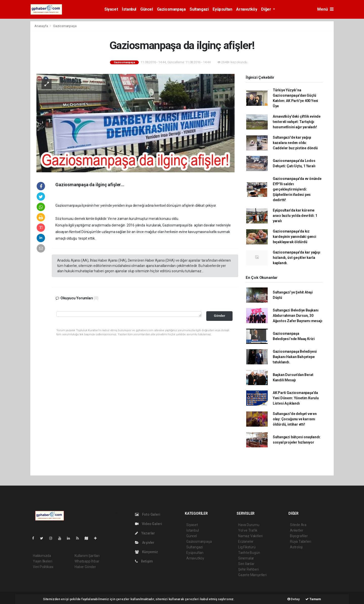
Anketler (297, 530)
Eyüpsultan (222, 9)
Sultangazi (199, 9)
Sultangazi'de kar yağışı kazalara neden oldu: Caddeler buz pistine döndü (295, 143)
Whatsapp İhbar (87, 561)
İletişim (144, 561)
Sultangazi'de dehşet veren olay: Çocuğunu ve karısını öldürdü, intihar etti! (295, 419)
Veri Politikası (43, 567)
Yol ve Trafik (248, 530)
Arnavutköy (247, 9)
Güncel (147, 9)
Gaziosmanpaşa (171, 9)
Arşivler (145, 543)
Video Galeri (148, 524)
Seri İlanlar (246, 564)
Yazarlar (145, 533)
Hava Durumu (249, 525)
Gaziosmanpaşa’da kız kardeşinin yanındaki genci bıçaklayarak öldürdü (294, 237)
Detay (294, 599)
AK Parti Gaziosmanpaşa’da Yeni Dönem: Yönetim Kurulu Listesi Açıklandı (296, 398)
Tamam (313, 599)
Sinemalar (246, 558)
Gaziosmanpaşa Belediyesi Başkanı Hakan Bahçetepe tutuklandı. (295, 357)
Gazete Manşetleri (252, 575)
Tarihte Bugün (249, 553)
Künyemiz (146, 552)
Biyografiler (299, 536)
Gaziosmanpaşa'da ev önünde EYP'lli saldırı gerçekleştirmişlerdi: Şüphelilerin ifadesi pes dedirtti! (297, 189)
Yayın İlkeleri (42, 561)
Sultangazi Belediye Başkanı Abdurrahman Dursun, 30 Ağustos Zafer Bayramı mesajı (298, 316)
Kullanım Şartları (87, 556)
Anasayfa (41, 26)
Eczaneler (246, 541)
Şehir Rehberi (248, 569)
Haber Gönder (85, 567)
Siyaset (111, 9)
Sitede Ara (298, 525)
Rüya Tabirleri (300, 541)
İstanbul (129, 9)
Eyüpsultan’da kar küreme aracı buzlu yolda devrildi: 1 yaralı (295, 216)
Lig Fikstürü (247, 547)
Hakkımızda (42, 556)
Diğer (267, 9)
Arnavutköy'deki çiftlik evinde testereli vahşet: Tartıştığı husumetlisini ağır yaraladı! (297, 122)
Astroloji (296, 547)
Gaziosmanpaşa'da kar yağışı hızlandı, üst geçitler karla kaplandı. (297, 258)
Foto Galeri (148, 514)
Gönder (220, 316)
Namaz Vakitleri (250, 536)
